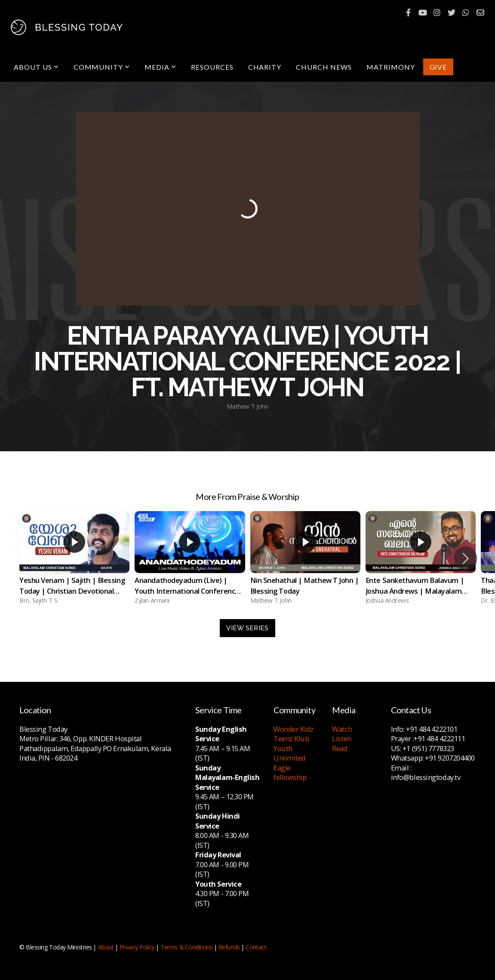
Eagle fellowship (290, 773)
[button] (466, 558)
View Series (247, 628)
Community (102, 67)
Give (438, 67)
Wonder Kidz (294, 729)
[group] (74, 559)
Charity (265, 67)
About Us (36, 67)
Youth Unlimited (290, 753)
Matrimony (391, 67)
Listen (341, 738)
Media (160, 67)
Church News (324, 67)
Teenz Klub (291, 738)
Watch (342, 729)
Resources (212, 67)
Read (340, 748)
